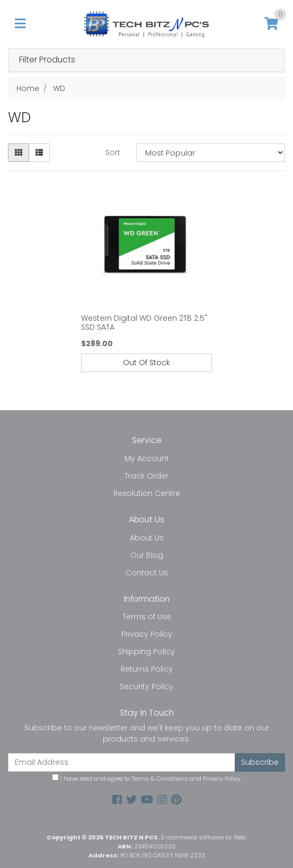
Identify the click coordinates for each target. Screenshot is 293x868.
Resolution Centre (147, 493)
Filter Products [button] (47, 60)
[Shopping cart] (271, 24)
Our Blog (147, 555)
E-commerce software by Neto (204, 837)
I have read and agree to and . (147, 778)
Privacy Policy (147, 634)
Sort (113, 152)
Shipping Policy (146, 652)
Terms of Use (147, 617)
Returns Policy (147, 669)
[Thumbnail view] (19, 153)
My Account (147, 458)
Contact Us (147, 573)
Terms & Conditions (160, 779)
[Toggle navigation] (20, 24)
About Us (147, 538)
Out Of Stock (146, 363)
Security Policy (146, 686)
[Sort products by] (211, 153)
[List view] (39, 153)
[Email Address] (122, 762)
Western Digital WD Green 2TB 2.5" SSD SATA (144, 323)
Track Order (146, 476)
